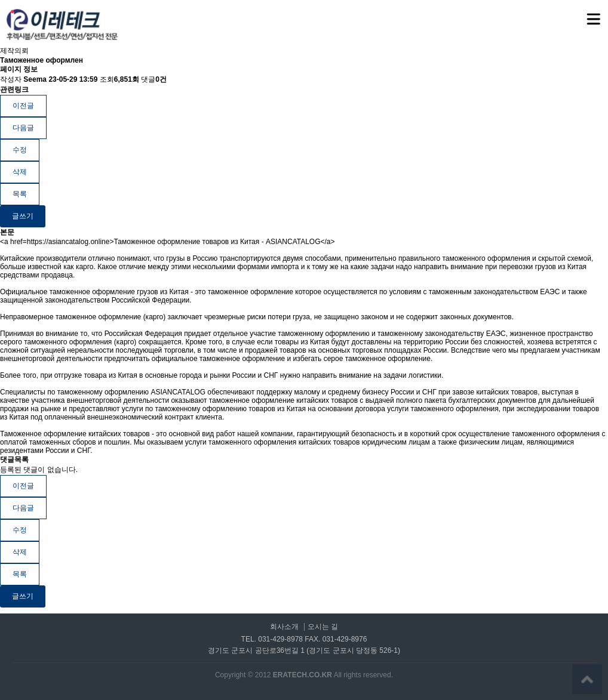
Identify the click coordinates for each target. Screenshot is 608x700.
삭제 (20, 172)
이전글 (23, 106)
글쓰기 (23, 216)
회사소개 (284, 627)
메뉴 (578, 14)
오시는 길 (323, 627)
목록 (20, 194)
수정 (20, 150)
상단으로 (587, 679)
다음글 (23, 128)
